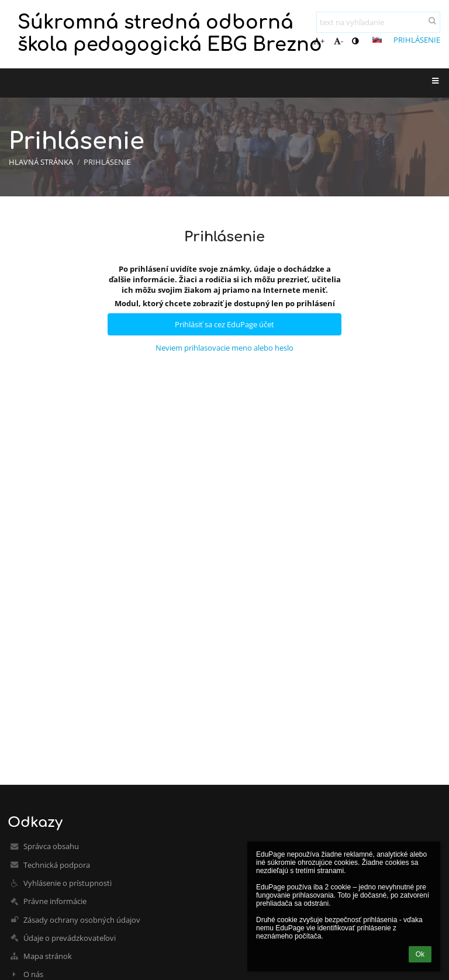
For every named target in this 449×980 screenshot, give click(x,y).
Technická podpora (57, 865)
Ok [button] (420, 954)
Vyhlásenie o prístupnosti (68, 883)
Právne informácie (55, 901)
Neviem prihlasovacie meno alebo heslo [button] (224, 348)
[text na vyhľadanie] (378, 22)
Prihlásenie (417, 40)
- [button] (339, 41)
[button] (377, 40)
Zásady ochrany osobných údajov (82, 920)
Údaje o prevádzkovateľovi (70, 938)
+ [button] (319, 41)
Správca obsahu (51, 846)
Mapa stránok (48, 956)
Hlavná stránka (41, 162)
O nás (33, 974)
